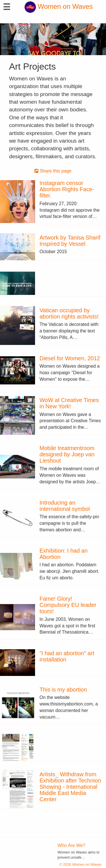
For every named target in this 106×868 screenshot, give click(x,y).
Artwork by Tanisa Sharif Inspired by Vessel (70, 241)
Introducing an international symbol (65, 506)
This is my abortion (63, 690)
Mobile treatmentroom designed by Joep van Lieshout (67, 454)
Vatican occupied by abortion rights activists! (69, 313)
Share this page (53, 171)
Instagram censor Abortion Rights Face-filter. (67, 189)
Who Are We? (72, 845)
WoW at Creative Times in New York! (69, 403)
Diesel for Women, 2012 (70, 358)
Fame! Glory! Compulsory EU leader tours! (68, 605)
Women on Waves (59, 6)
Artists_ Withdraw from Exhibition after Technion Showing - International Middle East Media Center (70, 787)
